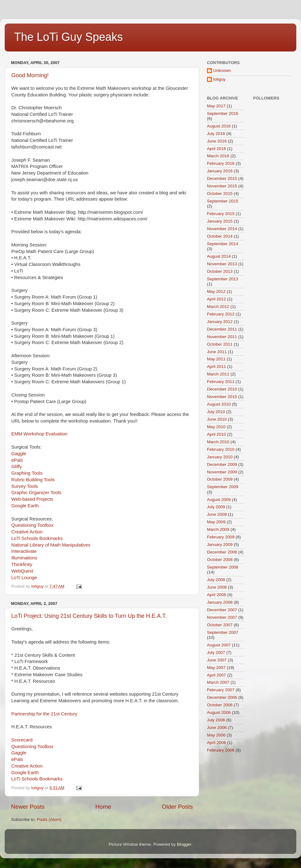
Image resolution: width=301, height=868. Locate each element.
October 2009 (220, 479)
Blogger (184, 844)
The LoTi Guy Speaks (69, 37)
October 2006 (220, 705)
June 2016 (217, 141)
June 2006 (217, 728)
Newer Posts (28, 807)
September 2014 (223, 244)
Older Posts (177, 807)
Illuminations (24, 558)
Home (103, 807)
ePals (17, 460)
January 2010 (220, 457)
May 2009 (216, 522)
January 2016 (220, 171)
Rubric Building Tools (33, 480)
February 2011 (221, 382)
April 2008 (217, 595)
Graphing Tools (27, 473)
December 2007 (222, 610)
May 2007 (216, 668)
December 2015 (222, 178)
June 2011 (217, 352)
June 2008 (217, 587)
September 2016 (223, 113)
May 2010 (216, 427)
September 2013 (223, 279)
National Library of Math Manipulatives (51, 545)
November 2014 (222, 229)
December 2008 (222, 552)
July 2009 (216, 507)
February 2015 (221, 214)
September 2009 (223, 487)
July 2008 (216, 580)
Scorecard (22, 740)
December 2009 (222, 464)
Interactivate (24, 551)
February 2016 (221, 163)
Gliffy (17, 466)
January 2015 (220, 221)
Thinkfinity (22, 564)
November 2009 (222, 472)
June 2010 (217, 419)
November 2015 (222, 186)
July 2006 (216, 720)
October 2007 (220, 625)
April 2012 (217, 299)
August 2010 (219, 404)
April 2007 (217, 675)
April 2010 (217, 434)
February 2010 (221, 449)
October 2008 (220, 560)
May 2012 (216, 291)
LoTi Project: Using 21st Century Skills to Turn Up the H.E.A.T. (89, 616)
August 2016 (219, 126)
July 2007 (216, 652)
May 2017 (216, 106)
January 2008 (220, 602)
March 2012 (218, 307)
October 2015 (220, 194)
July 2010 (216, 412)
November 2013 (222, 264)
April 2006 (217, 743)
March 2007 (218, 682)
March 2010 (218, 442)
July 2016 (216, 134)
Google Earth (25, 506)
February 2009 (221, 537)
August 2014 (219, 256)
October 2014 (220, 236)
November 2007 (222, 617)
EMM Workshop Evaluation (39, 434)
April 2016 (217, 149)
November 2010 (222, 397)
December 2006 (222, 697)
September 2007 (223, 632)
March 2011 (218, 374)
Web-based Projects (32, 499)
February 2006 (221, 750)
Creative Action (27, 532)
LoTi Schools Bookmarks (37, 538)
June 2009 (217, 514)
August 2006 (219, 712)
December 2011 (222, 329)
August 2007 (219, 645)
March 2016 (218, 156)
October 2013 (220, 271)
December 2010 (222, 389)
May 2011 (216, 359)
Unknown (222, 70)
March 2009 (218, 529)
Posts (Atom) (49, 819)
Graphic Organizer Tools (36, 493)
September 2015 (223, 201)
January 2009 (220, 545)
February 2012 (221, 314)
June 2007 (217, 660)
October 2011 (220, 344)
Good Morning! (30, 75)
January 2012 (220, 322)
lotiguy (219, 79)
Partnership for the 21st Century (44, 714)
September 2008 (223, 567)
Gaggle (19, 454)
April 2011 (217, 367)
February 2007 (221, 690)
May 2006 (216, 735)
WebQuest (22, 571)
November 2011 (222, 337)
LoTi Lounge (24, 578)
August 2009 (219, 500)
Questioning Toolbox (32, 525)
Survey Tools (25, 486)
